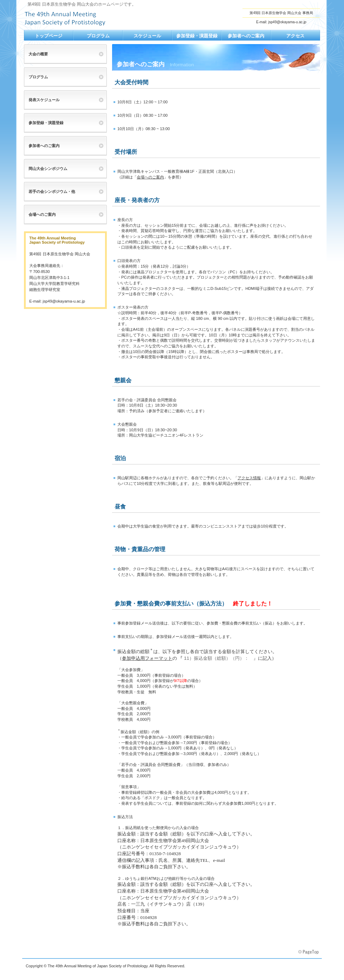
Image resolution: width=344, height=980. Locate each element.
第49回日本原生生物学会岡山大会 (94, 18)
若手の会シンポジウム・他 (52, 191)
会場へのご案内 (150, 177)
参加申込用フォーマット (147, 658)
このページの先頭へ (309, 952)
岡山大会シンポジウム (48, 169)
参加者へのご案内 (44, 146)
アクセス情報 (249, 478)
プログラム (38, 77)
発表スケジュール (44, 100)
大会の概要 (38, 54)
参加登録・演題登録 (46, 123)
